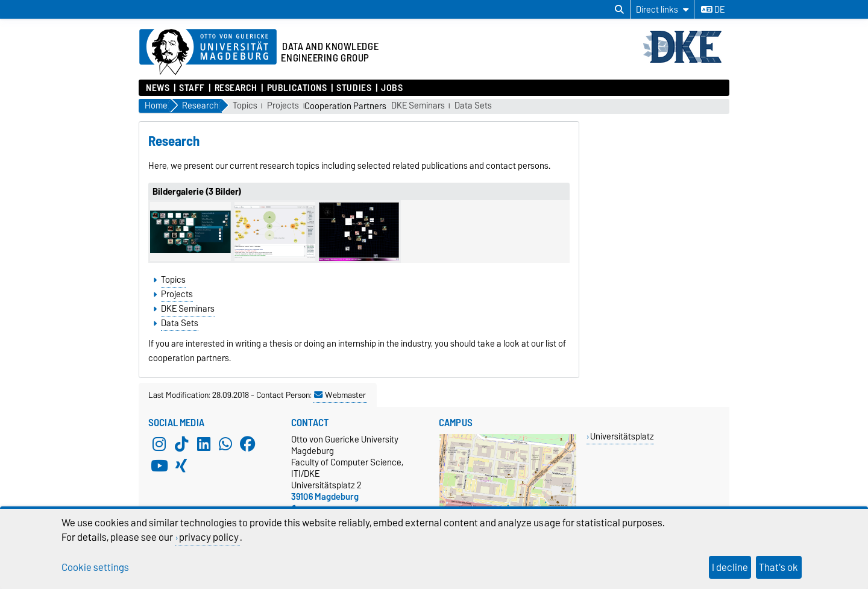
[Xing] (181, 466)
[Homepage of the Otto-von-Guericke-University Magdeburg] (208, 52)
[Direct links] (662, 9)
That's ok (778, 567)
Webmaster (340, 395)
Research (236, 88)
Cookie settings (95, 567)
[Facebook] (248, 444)
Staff (192, 88)
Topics (245, 106)
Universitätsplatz (622, 436)
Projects (283, 106)
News (158, 88)
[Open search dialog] (619, 10)
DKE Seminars (418, 106)
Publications (297, 88)
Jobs (392, 88)
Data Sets (473, 106)
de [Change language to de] (713, 10)
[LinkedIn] (204, 444)
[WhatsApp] (225, 444)
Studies (354, 88)
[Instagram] (159, 444)
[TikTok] (181, 444)
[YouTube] (159, 466)
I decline (730, 567)
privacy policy (209, 537)
